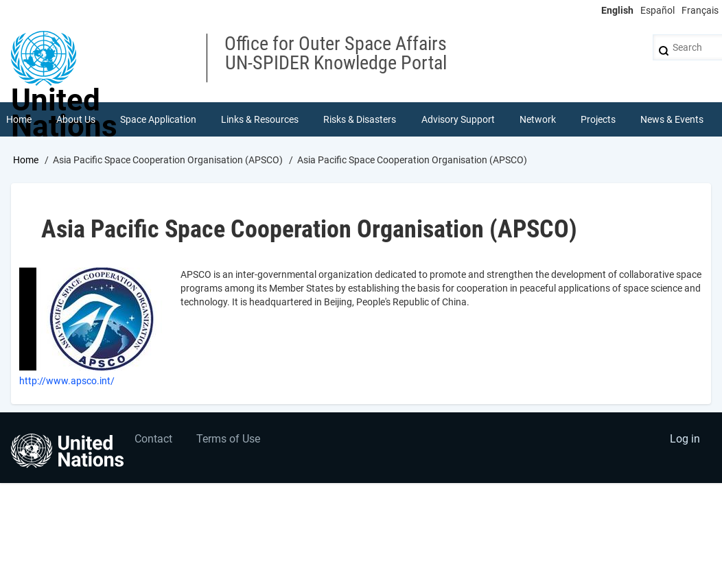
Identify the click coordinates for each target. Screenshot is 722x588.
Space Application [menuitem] (158, 119)
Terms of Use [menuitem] (228, 439)
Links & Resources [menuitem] (260, 119)
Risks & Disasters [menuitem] (360, 119)
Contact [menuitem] (153, 439)
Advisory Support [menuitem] (458, 119)
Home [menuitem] (19, 119)
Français (700, 10)
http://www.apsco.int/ (67, 381)
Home (26, 160)
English (617, 10)
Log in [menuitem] (685, 439)
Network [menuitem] (538, 119)
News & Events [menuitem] (672, 119)
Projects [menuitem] (598, 119)
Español (657, 10)
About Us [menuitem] (76, 119)
